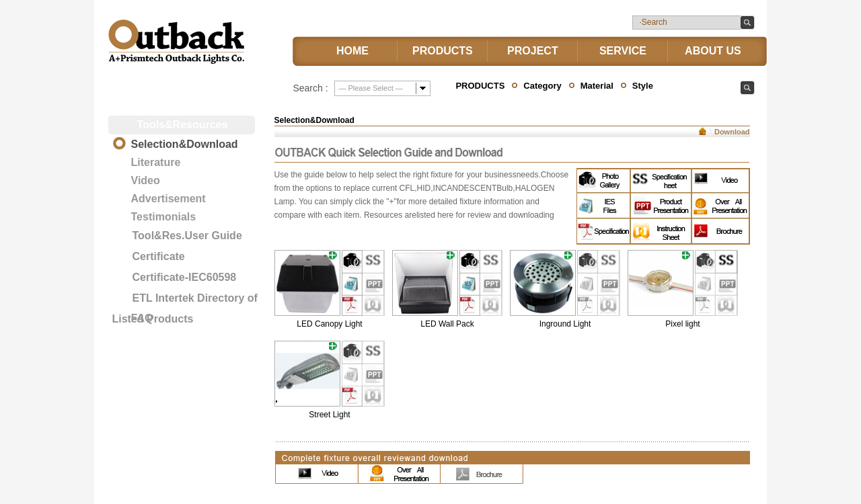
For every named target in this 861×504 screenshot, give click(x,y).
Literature (156, 162)
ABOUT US (713, 51)
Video (146, 180)
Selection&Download (185, 144)
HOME (352, 51)
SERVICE (623, 51)
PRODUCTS (443, 51)
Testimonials (164, 217)
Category (542, 86)
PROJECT (533, 51)
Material (597, 86)
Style (643, 86)
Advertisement (169, 199)
